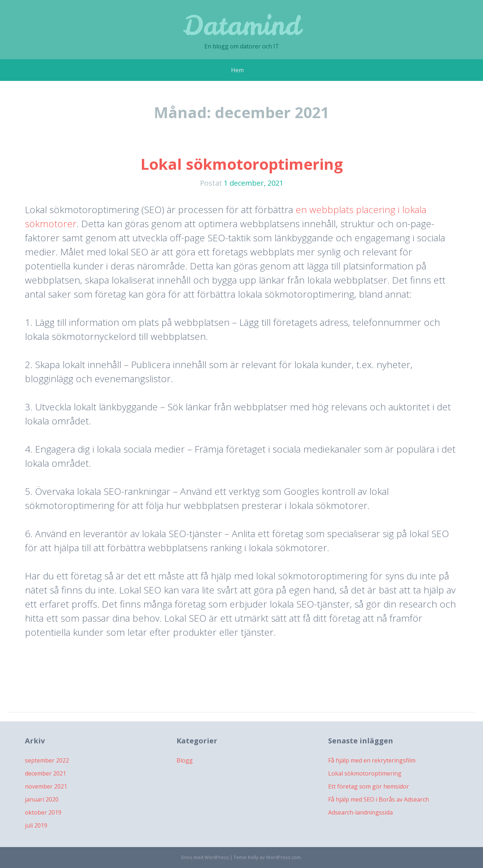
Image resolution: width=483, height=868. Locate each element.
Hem (237, 70)
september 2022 (47, 760)
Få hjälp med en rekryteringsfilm (372, 760)
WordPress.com (283, 857)
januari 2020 (42, 799)
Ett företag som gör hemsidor (369, 786)
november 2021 (46, 786)
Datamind (242, 25)
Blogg (185, 760)
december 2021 (45, 773)
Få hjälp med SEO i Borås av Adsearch (378, 799)
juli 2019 (36, 825)
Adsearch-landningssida (360, 812)
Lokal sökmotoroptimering (242, 164)
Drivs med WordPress (205, 857)
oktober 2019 (43, 812)
